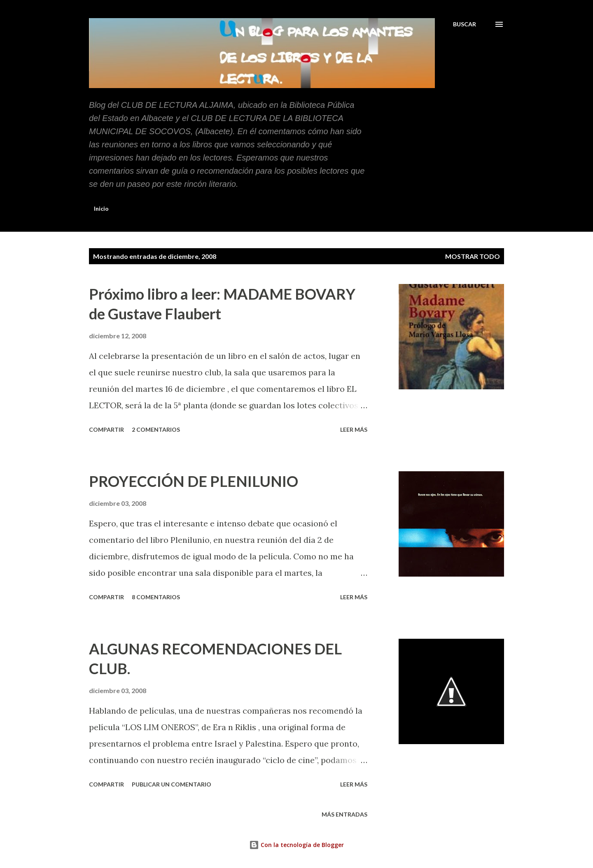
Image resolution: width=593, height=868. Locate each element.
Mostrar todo (473, 256)
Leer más (354, 429)
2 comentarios (156, 429)
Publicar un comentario (172, 784)
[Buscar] (465, 24)
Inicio (101, 208)
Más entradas (344, 814)
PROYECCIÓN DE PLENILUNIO (194, 481)
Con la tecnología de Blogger (296, 845)
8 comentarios (156, 597)
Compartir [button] (106, 429)
